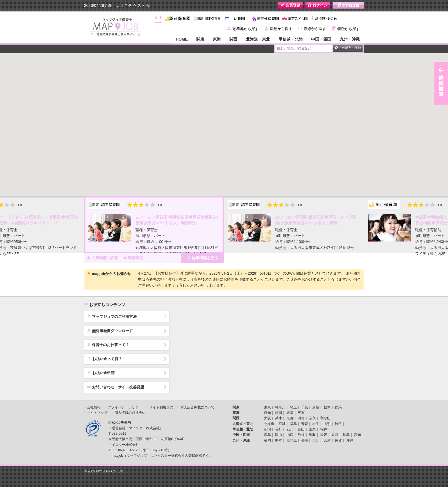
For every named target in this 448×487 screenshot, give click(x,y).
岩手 (316, 424)
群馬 (338, 407)
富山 (301, 429)
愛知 (267, 413)
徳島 (346, 435)
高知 (357, 435)
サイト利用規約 (161, 407)
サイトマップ (97, 413)
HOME (182, 39)
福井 (324, 429)
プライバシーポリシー (125, 407)
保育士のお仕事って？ (108, 345)
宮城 (282, 424)
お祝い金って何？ (105, 359)
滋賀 (301, 418)
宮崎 (327, 440)
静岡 (279, 413)
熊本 (279, 440)
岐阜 (290, 413)
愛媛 (324, 435)
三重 (301, 413)
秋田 (338, 424)
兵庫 (279, 418)
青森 (305, 424)
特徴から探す (349, 29)
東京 (267, 407)
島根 (301, 435)
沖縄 (350, 440)
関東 (200, 39)
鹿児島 (292, 440)
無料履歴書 (348, 5)
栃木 (327, 407)
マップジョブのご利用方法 (112, 316)
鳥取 (312, 435)
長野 (279, 429)
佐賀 (338, 440)
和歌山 (325, 418)
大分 (316, 440)
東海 (217, 39)
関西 (233, 39)
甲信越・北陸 (291, 39)
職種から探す (281, 29)
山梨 (312, 429)
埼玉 (293, 407)
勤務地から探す (246, 29)
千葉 (305, 407)
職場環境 (133, 258)
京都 (290, 418)
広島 (267, 435)
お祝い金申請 (101, 373)
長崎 (305, 440)
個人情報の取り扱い (130, 413)
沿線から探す (315, 29)
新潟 (267, 429)
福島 (293, 424)
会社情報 (94, 407)
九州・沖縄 (350, 39)
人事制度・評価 (102, 258)
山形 (327, 424)
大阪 (267, 418)
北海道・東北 (258, 39)
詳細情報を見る (203, 258)
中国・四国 (321, 39)
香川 (335, 435)
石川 (290, 429)
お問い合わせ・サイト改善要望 (116, 387)
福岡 (267, 440)
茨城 (316, 407)
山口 (290, 435)
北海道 (269, 424)
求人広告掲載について (197, 407)
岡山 (279, 435)
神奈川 (280, 407)
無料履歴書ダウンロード (110, 331)
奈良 (312, 418)
